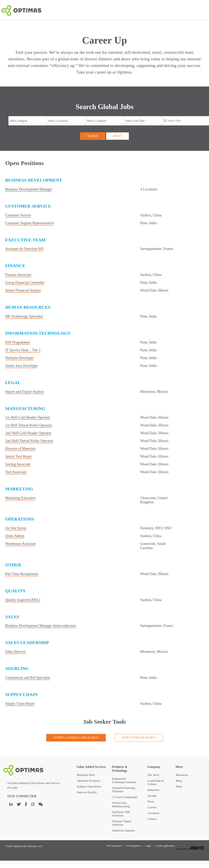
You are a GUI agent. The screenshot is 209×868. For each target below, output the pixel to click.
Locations (153, 813)
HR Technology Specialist (24, 316)
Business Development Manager (29, 189)
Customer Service (18, 215)
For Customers (114, 846)
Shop (179, 786)
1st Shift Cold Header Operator (28, 417)
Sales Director (15, 652)
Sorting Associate (18, 464)
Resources (182, 775)
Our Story (153, 775)
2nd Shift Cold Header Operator (28, 433)
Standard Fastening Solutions (124, 790)
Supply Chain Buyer (20, 704)
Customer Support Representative (29, 223)
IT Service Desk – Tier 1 (23, 350)
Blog (179, 781)
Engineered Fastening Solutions (124, 780)
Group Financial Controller (25, 283)
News (151, 801)
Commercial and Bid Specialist (28, 678)
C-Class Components (125, 797)
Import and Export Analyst (24, 392)
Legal (148, 846)
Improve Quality (87, 792)
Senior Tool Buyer (18, 456)
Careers (152, 807)
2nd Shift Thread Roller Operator (29, 441)
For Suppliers (133, 846)
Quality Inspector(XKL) (23, 600)
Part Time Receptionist (22, 574)
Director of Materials (20, 449)
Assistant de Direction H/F (24, 249)
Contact (152, 819)
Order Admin (15, 536)
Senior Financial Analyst (23, 290)
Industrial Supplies (123, 830)
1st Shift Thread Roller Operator (29, 425)
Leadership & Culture (156, 782)
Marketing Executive (20, 498)
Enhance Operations (89, 786)
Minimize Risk (86, 775)
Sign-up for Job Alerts (139, 738)
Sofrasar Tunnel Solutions (122, 823)
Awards (152, 796)
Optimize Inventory (89, 781)
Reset (117, 136)
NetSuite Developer (19, 358)
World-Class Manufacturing (121, 805)
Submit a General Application (76, 738)
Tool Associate (16, 472)
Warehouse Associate (20, 544)
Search (93, 136)
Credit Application (165, 846)
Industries (153, 790)
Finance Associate (18, 275)
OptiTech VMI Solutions (121, 814)
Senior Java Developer (21, 366)
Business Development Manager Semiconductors (41, 626)
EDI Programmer (18, 342)
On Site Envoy (16, 528)
